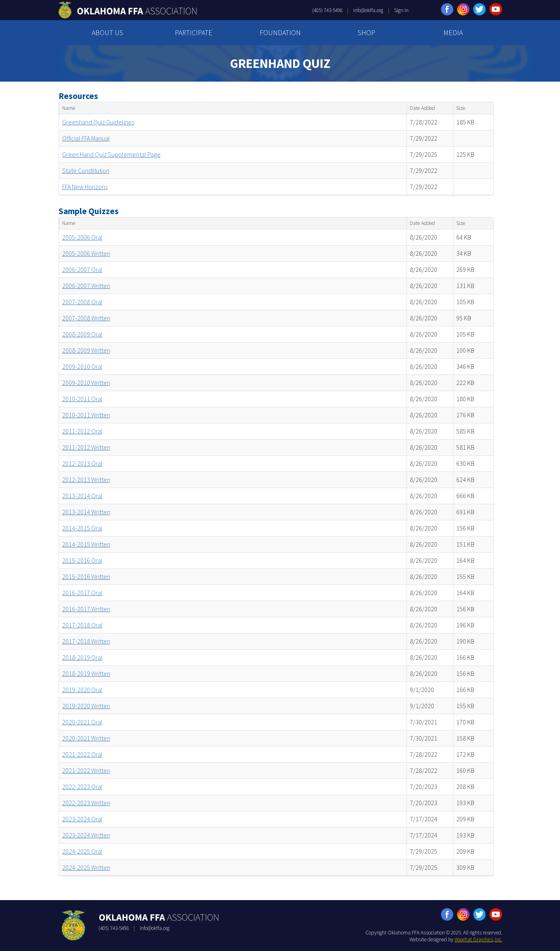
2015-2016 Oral (82, 560)
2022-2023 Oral (82, 787)
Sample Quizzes (89, 211)
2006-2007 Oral (82, 269)
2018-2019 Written (86, 673)
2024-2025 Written (86, 867)
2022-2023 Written (86, 803)
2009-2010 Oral (82, 366)
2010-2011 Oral (82, 399)
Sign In (401, 10)
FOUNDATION (280, 33)
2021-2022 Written (86, 770)
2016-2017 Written (86, 609)
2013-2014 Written (86, 512)
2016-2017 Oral (82, 593)
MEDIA (453, 33)
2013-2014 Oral (82, 496)
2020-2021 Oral (82, 722)
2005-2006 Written (86, 253)
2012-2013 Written (86, 480)
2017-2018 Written (86, 641)
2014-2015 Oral (82, 528)
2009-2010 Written (86, 383)
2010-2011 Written (86, 415)
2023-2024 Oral (82, 819)
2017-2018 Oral (82, 625)
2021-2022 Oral (82, 754)
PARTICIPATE (194, 33)
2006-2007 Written (86, 286)
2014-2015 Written (86, 544)
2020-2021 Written (86, 738)
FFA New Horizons (85, 187)
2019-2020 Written (86, 706)
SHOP (366, 33)
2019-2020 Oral (82, 690)
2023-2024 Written (86, 835)
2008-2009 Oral (82, 334)
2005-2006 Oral (82, 237)
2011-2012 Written (86, 447)
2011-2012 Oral (82, 431)
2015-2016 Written (86, 576)
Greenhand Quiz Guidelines (98, 122)
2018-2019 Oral (82, 657)
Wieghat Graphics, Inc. (478, 939)
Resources (78, 96)
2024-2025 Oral (82, 851)
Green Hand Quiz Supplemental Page (111, 154)
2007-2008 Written (86, 318)
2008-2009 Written (86, 350)
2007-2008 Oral (82, 302)
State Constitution (86, 170)
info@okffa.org (368, 10)
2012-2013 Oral (82, 463)
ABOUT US (107, 33)
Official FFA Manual (86, 138)
